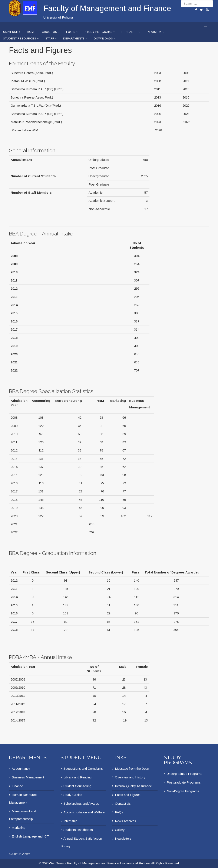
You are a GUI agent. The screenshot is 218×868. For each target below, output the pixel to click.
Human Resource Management (23, 799)
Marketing (19, 828)
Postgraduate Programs (184, 782)
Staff (50, 39)
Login (71, 32)
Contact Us (123, 803)
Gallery (120, 830)
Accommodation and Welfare (84, 812)
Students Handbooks (78, 830)
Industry (154, 32)
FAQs (119, 812)
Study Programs (99, 32)
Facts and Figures (128, 795)
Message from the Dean (132, 769)
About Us (50, 32)
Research (130, 32)
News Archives (125, 821)
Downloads (103, 39)
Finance (17, 786)
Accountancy (21, 769)
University (12, 32)
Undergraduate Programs (184, 774)
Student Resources (20, 39)
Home (31, 32)
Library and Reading (77, 777)
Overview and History (130, 777)
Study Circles (73, 795)
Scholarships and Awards (81, 803)
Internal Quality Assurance (133, 786)
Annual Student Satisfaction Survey (81, 842)
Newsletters (123, 838)
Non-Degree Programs (183, 791)
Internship (70, 821)
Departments (74, 39)
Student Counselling (77, 786)
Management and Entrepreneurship (22, 815)
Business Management (28, 777)
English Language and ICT (30, 836)
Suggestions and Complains (83, 769)
